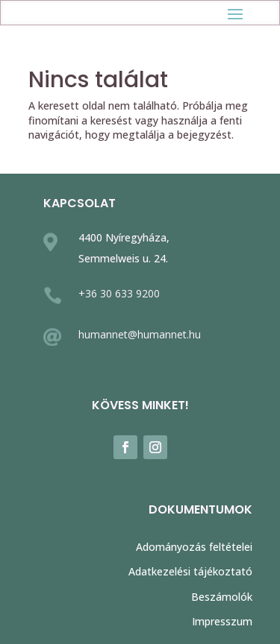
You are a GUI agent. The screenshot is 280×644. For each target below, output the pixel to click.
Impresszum (222, 621)
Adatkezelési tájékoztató (190, 571)
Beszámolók (222, 597)
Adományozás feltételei (194, 547)
